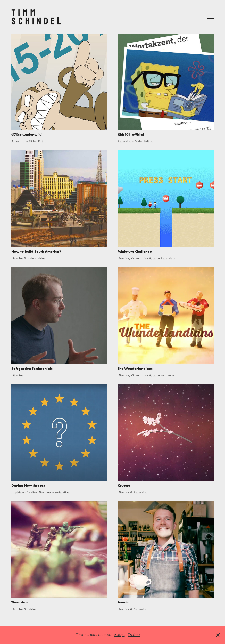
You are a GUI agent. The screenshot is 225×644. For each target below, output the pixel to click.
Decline (134, 635)
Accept (119, 635)
